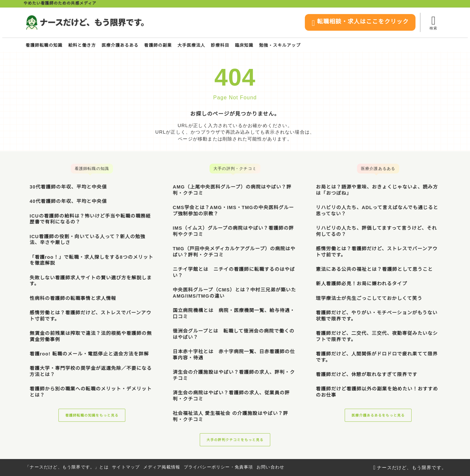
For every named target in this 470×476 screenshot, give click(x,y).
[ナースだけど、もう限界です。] (85, 23)
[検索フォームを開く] (433, 22)
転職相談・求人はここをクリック (355, 23)
